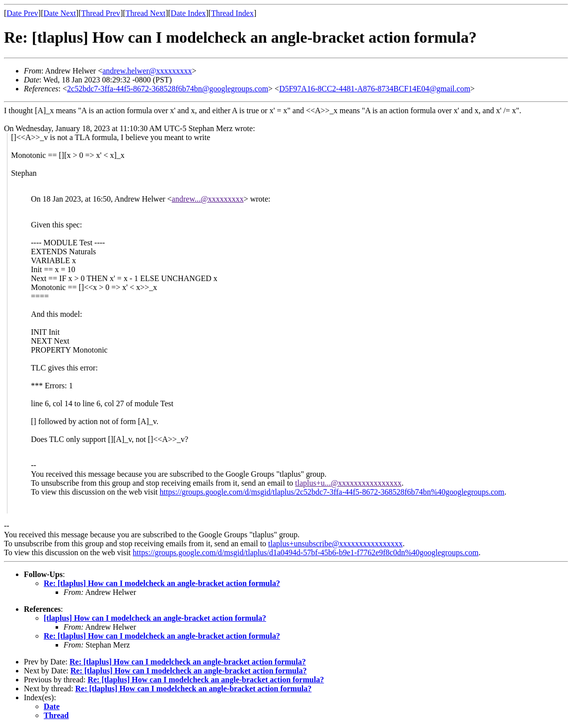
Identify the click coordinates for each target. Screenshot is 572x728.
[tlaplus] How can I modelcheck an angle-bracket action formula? (155, 618)
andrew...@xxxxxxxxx (208, 199)
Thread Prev (101, 13)
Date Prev (22, 13)
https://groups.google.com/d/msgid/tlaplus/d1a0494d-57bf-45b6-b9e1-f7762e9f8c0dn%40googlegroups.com (305, 552)
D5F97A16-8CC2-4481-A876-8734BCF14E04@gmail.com (375, 89)
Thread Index (232, 13)
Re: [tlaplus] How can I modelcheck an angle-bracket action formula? (162, 583)
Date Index (188, 13)
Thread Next (145, 13)
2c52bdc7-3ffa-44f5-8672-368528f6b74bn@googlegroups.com (168, 89)
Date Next (60, 13)
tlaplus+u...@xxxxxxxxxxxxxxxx (348, 483)
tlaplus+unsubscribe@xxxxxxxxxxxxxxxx (335, 544)
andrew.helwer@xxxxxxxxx (147, 71)
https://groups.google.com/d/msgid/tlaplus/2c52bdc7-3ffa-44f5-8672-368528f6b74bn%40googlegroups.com (332, 492)
